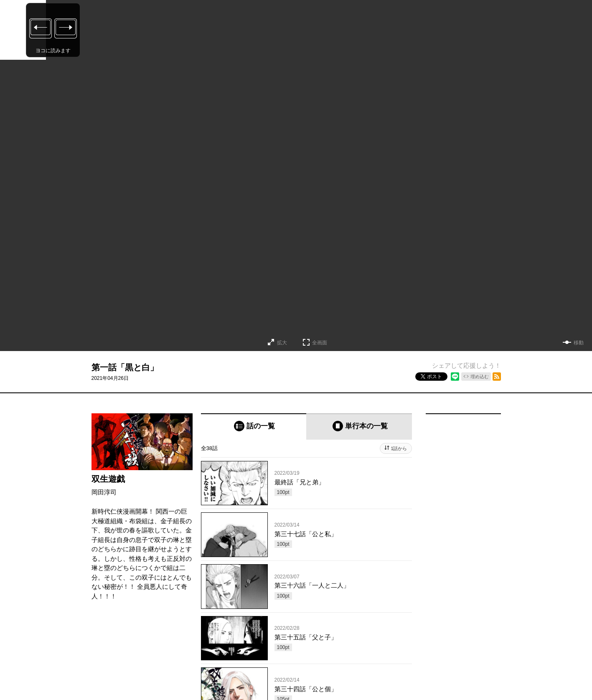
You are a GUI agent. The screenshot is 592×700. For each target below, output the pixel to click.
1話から (399, 448)
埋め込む (480, 377)
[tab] (254, 426)
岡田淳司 (104, 492)
